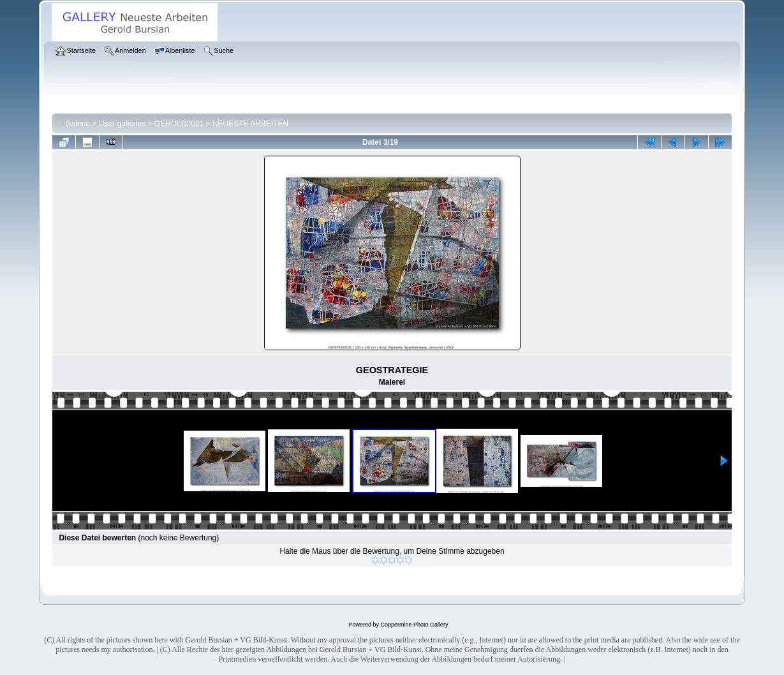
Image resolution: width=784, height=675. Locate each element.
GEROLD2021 (179, 124)
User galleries (122, 124)
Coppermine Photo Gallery (414, 625)
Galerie (78, 124)
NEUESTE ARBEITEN (250, 124)
